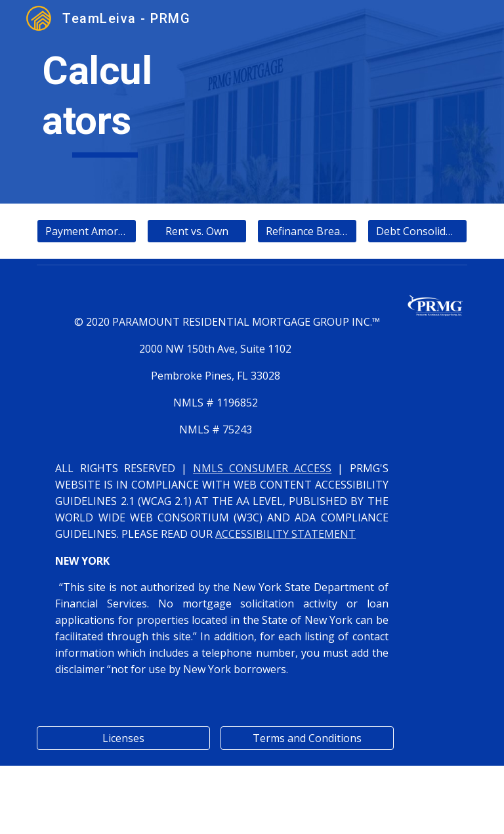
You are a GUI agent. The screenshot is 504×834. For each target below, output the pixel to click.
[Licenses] (123, 738)
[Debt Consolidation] (417, 231)
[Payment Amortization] (86, 231)
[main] (105, 101)
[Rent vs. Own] (197, 231)
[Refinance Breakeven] (307, 231)
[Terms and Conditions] (307, 738)
